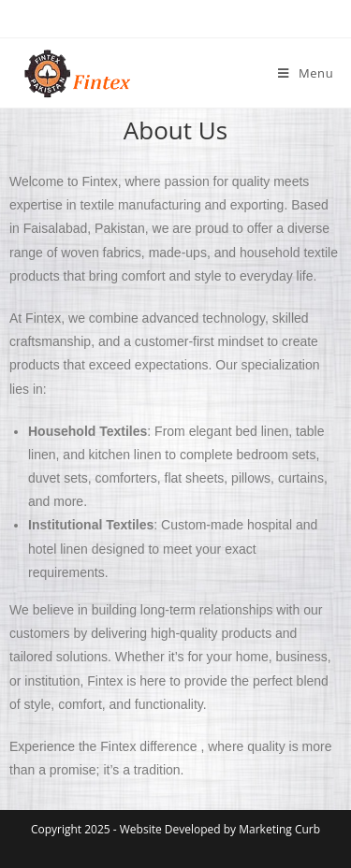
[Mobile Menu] (306, 73)
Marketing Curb (279, 829)
